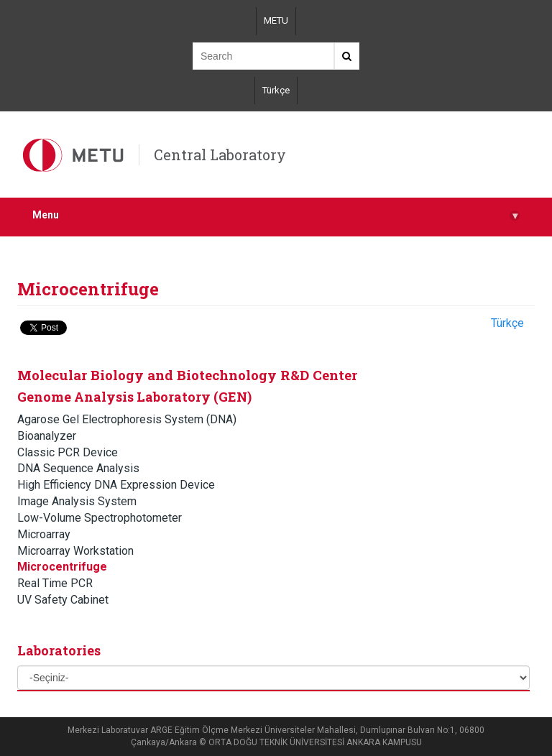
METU (276, 20)
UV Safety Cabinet (63, 600)
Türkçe (276, 90)
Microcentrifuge (62, 567)
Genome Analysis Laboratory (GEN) (134, 397)
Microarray (44, 534)
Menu (276, 215)
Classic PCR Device (68, 452)
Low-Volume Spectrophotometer (100, 518)
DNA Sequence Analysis (78, 468)
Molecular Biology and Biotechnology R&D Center (187, 375)
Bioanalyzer (47, 436)
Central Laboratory (220, 155)
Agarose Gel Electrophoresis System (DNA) (127, 419)
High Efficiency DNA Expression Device (116, 485)
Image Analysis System (77, 501)
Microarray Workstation (75, 551)
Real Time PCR (55, 583)
